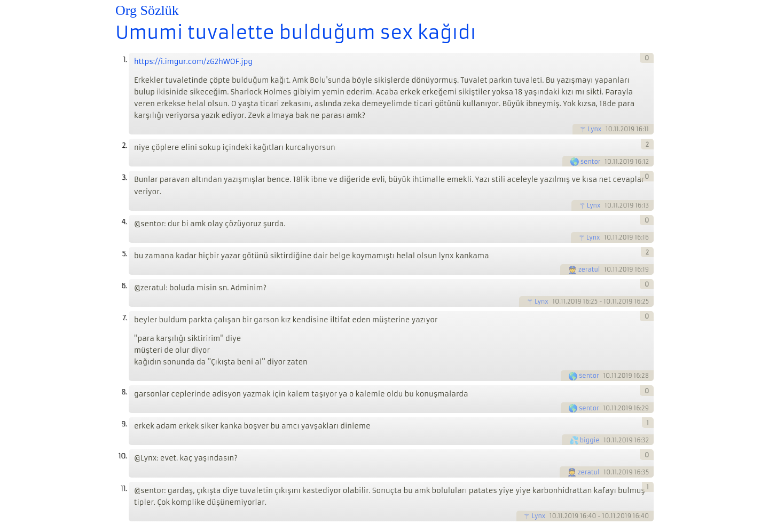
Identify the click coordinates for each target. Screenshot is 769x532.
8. (124, 392)
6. (124, 286)
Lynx (594, 129)
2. (124, 145)
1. (125, 59)
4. (124, 222)
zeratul (589, 269)
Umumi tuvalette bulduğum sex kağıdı (296, 33)
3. (124, 177)
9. (124, 424)
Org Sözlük (147, 10)
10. (123, 456)
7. (124, 318)
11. (124, 489)
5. (124, 254)
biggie (590, 440)
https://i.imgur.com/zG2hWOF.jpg (193, 62)
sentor (591, 162)
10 (609, 129)
